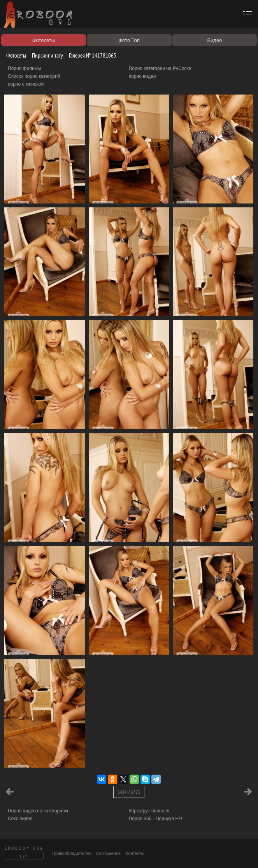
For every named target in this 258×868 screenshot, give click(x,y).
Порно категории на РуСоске (160, 68)
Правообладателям (71, 853)
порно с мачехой (26, 84)
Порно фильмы (24, 68)
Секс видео (20, 819)
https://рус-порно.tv (149, 811)
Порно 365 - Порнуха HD (155, 819)
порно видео (142, 76)
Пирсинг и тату (45, 55)
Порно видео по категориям (38, 811)
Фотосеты (13, 55)
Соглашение (108, 853)
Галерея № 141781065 (90, 55)
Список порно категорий (34, 76)
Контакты (135, 853)
